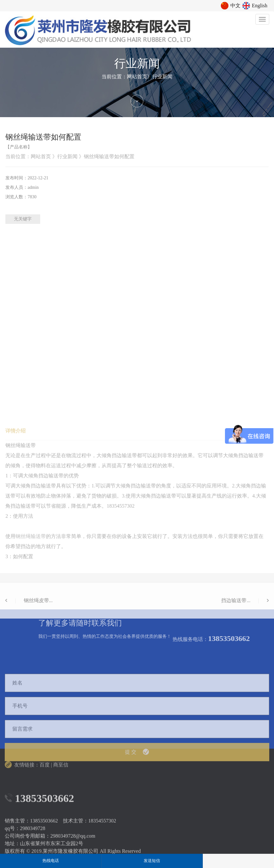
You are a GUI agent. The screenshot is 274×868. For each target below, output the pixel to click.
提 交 (137, 816)
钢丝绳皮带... (29, 627)
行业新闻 (162, 77)
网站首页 (137, 77)
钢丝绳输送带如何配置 (109, 156)
